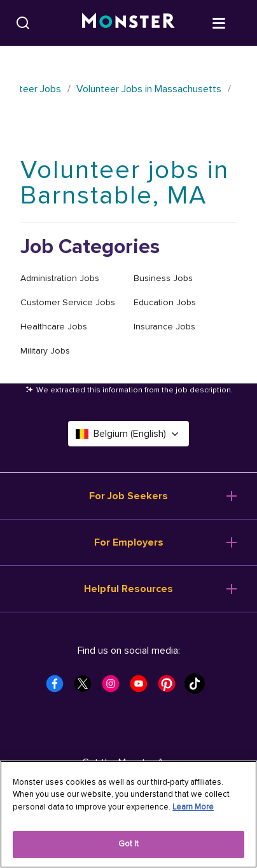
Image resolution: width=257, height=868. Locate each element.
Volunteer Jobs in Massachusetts (149, 89)
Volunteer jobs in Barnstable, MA (125, 183)
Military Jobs (45, 351)
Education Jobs (165, 302)
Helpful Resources (128, 589)
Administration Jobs (60, 278)
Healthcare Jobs (54, 327)
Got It (129, 844)
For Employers (129, 542)
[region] (128, 814)
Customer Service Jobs (68, 302)
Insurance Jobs (164, 327)
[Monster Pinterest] (170, 687)
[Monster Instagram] (115, 687)
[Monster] (128, 23)
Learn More (193, 807)
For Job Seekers (128, 496)
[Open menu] (232, 22)
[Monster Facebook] (59, 687)
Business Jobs (163, 278)
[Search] (23, 23)
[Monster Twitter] (87, 687)
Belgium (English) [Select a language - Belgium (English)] (128, 434)
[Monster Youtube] (142, 687)
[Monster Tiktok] (198, 687)
